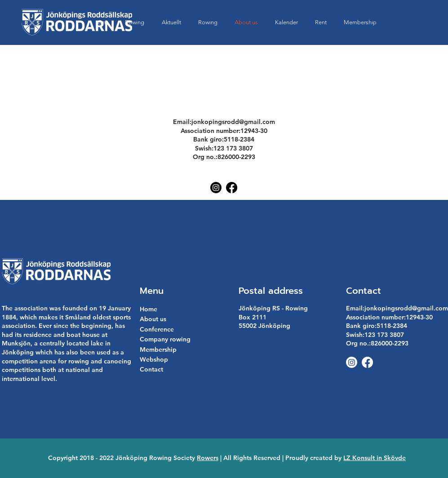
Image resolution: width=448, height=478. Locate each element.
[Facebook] (232, 188)
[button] (321, 22)
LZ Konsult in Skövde (375, 458)
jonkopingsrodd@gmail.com (233, 122)
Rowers (208, 458)
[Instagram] (216, 188)
